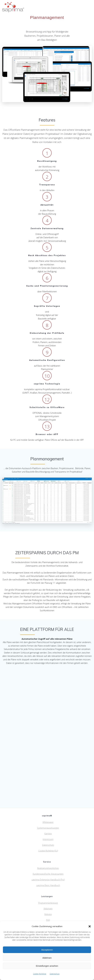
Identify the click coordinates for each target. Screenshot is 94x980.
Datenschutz (55, 974)
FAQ (48, 920)
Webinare (48, 909)
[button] (90, 926)
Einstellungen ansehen (47, 966)
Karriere (48, 834)
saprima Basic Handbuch (48, 885)
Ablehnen (47, 958)
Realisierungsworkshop (48, 868)
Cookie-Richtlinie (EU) (48, 851)
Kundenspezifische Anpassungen (48, 874)
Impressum (48, 839)
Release (48, 914)
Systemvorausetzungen (48, 828)
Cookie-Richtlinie (40, 974)
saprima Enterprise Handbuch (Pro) (48, 880)
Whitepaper (48, 822)
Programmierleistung (48, 903)
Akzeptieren (47, 950)
